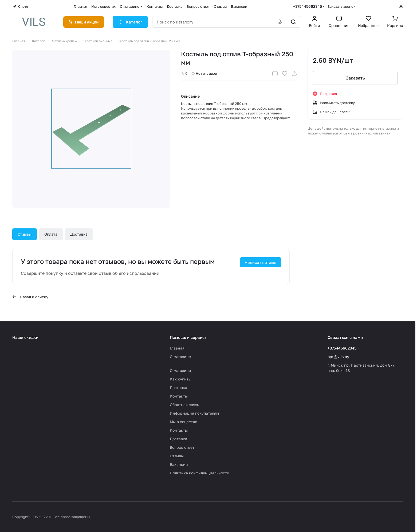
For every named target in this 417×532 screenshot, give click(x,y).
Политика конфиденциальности (200, 473)
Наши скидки (25, 337)
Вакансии (179, 464)
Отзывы (25, 234)
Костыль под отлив (197, 104)
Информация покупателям (194, 413)
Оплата (51, 234)
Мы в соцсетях (183, 422)
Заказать (355, 78)
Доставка (79, 234)
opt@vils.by (338, 357)
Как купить (180, 379)
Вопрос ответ (182, 447)
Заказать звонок (341, 6)
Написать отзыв (261, 262)
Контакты (179, 396)
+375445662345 (308, 6)
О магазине (180, 357)
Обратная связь (184, 405)
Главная (177, 348)
